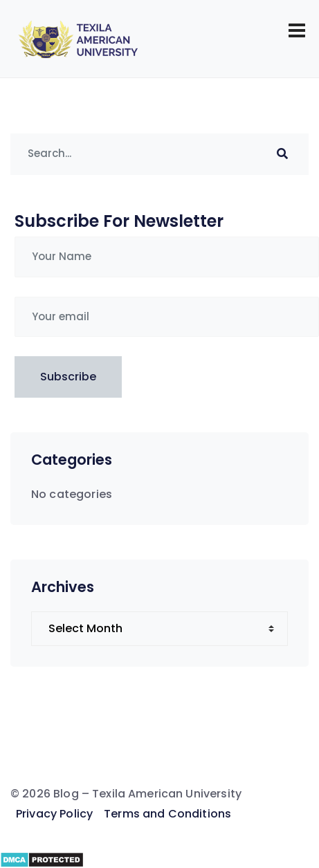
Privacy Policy (54, 814)
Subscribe (68, 377)
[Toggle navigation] (297, 30)
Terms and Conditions (167, 814)
